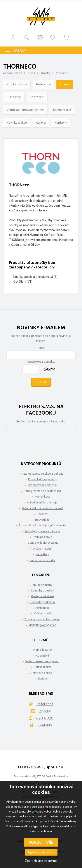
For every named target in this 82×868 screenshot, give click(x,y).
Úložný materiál (42, 549)
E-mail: (41, 348)
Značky (45, 73)
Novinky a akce (17, 123)
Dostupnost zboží (42, 596)
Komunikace (42, 497)
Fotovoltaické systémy (42, 479)
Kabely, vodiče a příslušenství (42, 491)
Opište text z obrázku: (41, 362)
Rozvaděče (42, 520)
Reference (43, 84)
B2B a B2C (14, 97)
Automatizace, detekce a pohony (42, 474)
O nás (31, 73)
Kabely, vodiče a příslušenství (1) (35, 277)
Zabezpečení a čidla (42, 560)
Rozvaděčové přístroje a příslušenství (42, 525)
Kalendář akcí (62, 110)
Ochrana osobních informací (42, 619)
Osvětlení (42, 514)
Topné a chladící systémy (42, 543)
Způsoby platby (42, 585)
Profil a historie (17, 84)
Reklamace (42, 608)
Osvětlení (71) (23, 282)
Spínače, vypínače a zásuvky (42, 531)
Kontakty (61, 123)
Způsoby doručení (42, 590)
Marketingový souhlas (42, 625)
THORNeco (62, 73)
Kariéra (41, 123)
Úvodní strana (13, 73)
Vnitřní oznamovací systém (25, 110)
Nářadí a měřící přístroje (42, 502)
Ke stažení (37, 97)
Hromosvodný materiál (42, 485)
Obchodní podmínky (42, 602)
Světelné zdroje (42, 537)
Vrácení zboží (42, 613)
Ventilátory (42, 554)
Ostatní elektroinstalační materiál (42, 508)
